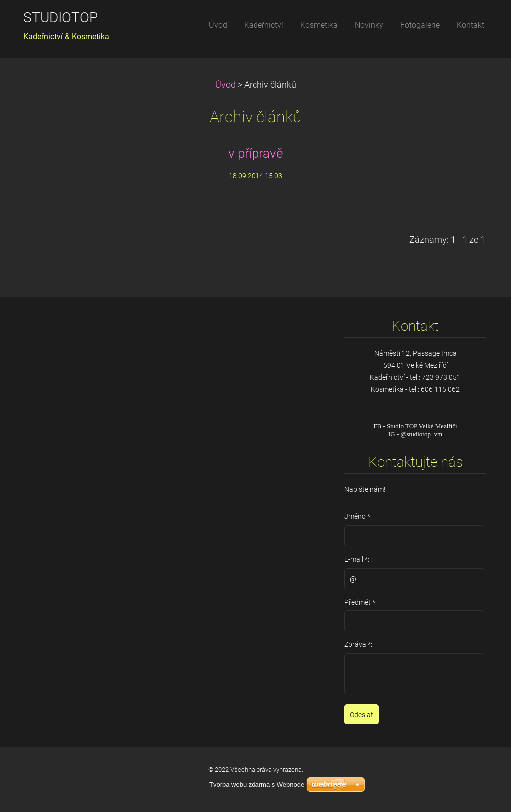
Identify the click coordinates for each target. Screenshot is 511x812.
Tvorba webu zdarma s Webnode (257, 784)
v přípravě (255, 153)
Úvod (225, 85)
